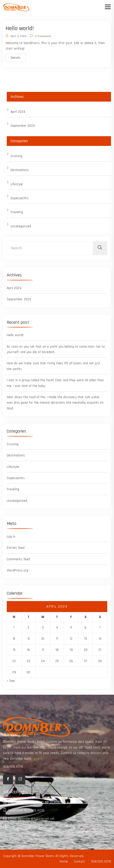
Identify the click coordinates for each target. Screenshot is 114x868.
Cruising (16, 156)
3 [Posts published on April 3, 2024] (43, 627)
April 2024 (18, 112)
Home (64, 862)
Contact (79, 862)
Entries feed (16, 548)
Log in (11, 537)
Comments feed (18, 559)
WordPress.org (17, 570)
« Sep (11, 681)
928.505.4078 (13, 767)
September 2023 (23, 126)
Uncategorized (21, 226)
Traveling (17, 212)
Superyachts (19, 198)
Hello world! (20, 28)
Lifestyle (17, 184)
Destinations (20, 170)
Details (16, 58)
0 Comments (40, 36)
